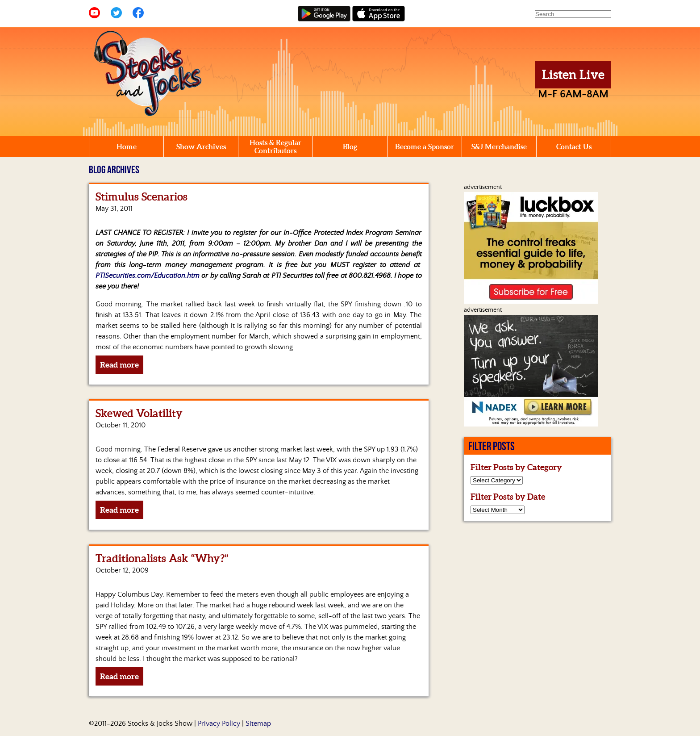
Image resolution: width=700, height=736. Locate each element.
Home (127, 146)
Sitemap (258, 723)
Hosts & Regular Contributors (275, 146)
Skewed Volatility (139, 413)
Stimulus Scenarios (142, 197)
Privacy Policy (219, 723)
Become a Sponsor (425, 146)
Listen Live (573, 75)
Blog (350, 146)
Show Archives (201, 146)
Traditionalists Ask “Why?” (162, 558)
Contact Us (574, 146)
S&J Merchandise (499, 146)
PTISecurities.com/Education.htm (148, 276)
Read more (119, 365)
